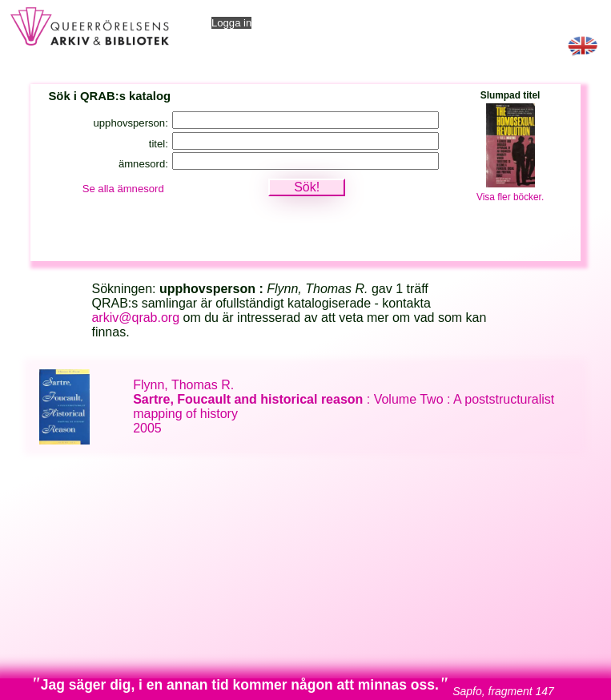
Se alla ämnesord (123, 189)
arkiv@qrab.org (135, 318)
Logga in (231, 23)
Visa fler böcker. (510, 197)
